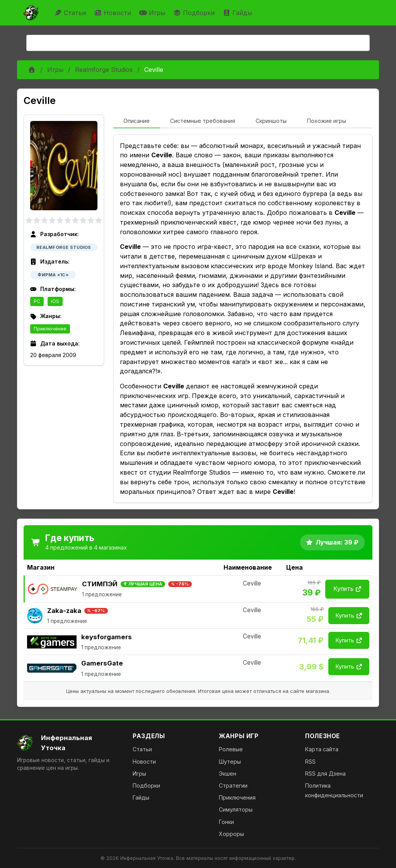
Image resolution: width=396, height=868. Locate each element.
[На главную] (69, 743)
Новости (114, 13)
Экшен (228, 774)
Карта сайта (322, 749)
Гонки (226, 822)
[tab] (137, 121)
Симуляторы (236, 809)
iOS (55, 301)
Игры (153, 13)
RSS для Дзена (325, 774)
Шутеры (230, 762)
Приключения (237, 797)
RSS (310, 762)
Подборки (195, 13)
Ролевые (231, 749)
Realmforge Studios (104, 70)
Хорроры (231, 834)
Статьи (71, 13)
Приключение (50, 329)
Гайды (238, 13)
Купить (347, 589)
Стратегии (233, 785)
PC (37, 301)
